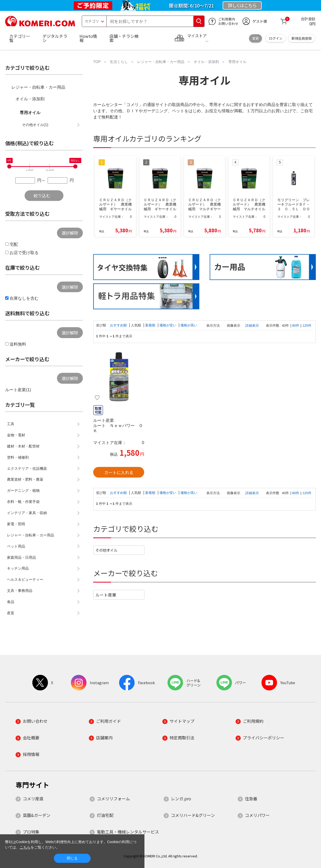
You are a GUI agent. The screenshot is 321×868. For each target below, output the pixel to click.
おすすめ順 (119, 325)
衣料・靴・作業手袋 (23, 502)
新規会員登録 (302, 38)
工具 (11, 424)
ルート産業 (106, 595)
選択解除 (70, 233)
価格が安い (168, 325)
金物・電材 (16, 435)
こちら (25, 847)
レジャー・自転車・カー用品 (38, 87)
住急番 (251, 799)
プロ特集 (31, 832)
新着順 (151, 325)
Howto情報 (88, 38)
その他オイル (106, 550)
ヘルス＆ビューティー (25, 579)
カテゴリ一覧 (20, 38)
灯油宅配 (105, 815)
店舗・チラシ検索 (124, 38)
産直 (11, 613)
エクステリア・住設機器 (27, 468)
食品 (11, 602)
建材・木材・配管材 (23, 446)
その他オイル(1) (35, 125)
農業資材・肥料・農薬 (25, 479)
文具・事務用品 (20, 591)
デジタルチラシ (55, 38)
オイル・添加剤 (30, 99)
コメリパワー (257, 815)
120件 (307, 325)
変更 (256, 38)
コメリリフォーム (113, 799)
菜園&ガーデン (37, 815)
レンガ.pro (181, 799)
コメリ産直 (33, 799)
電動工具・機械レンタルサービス (128, 832)
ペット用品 (16, 546)
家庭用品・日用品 (21, 557)
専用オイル (30, 113)
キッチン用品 (18, 568)
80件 (296, 325)
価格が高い (189, 325)
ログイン (276, 38)
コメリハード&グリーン (193, 815)
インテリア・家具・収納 (27, 513)
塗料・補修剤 (18, 457)
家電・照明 (16, 524)
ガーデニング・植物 (23, 491)
